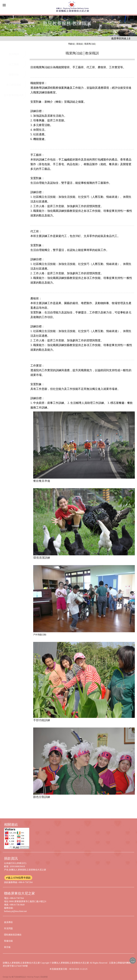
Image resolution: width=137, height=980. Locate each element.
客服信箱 (8, 941)
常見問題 (8, 928)
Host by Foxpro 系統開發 (37, 977)
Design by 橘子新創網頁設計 (15, 977)
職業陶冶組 (90, 44)
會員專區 (8, 922)
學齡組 (71, 44)
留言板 (7, 947)
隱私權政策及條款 (13, 935)
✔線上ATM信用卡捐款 (18, 878)
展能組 (79, 44)
